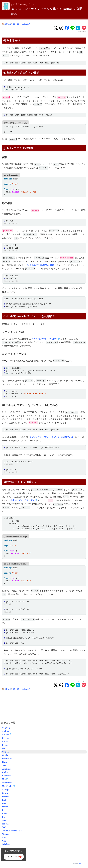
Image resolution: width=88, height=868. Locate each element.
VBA (4, 837)
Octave (5, 793)
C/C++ (5, 742)
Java (4, 765)
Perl (4, 800)
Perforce (6, 797)
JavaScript (7, 769)
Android (6, 731)
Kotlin (5, 772)
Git (4, 748)
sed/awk (6, 824)
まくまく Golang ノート (23, 4)
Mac (4, 779)
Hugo (4, 762)
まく (80, 864)
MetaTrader (7, 786)
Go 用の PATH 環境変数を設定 (40, 265)
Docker (5, 745)
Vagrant (6, 834)
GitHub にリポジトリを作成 (45, 339)
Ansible (5, 734)
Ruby (4, 814)
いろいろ (6, 728)
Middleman (7, 783)
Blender (6, 738)
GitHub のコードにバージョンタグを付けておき (52, 437)
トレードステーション (12, 831)
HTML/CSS (7, 759)
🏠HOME (6, 24)
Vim (4, 841)
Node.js (5, 790)
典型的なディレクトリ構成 (23, 500)
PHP (4, 803)
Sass (4, 820)
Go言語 (5, 752)
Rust (4, 817)
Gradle (5, 755)
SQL (4, 827)
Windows (6, 844)
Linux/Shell (7, 776)
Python (5, 807)
